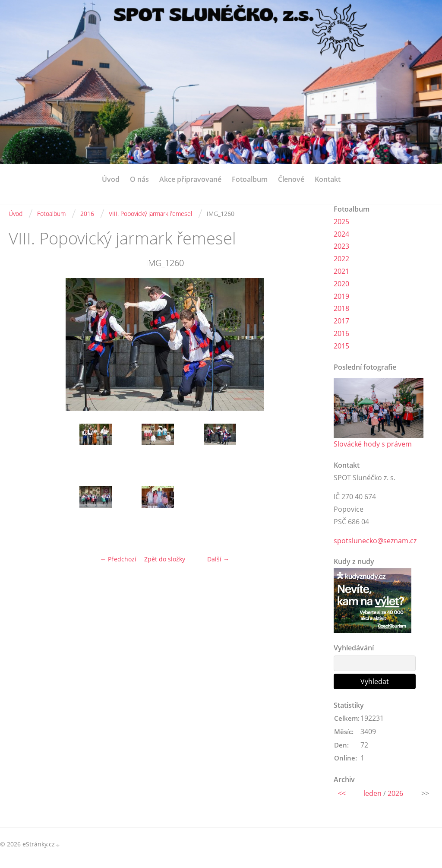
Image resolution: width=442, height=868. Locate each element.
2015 (341, 346)
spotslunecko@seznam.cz (375, 541)
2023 (341, 246)
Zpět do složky (165, 559)
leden (373, 793)
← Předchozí (118, 559)
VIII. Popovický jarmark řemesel (150, 214)
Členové (291, 179)
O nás (139, 179)
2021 (341, 271)
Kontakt (328, 179)
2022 (341, 259)
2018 (341, 308)
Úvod (111, 179)
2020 (341, 284)
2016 (87, 214)
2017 (341, 321)
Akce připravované (190, 179)
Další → (218, 559)
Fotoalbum (250, 179)
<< (342, 793)
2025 (341, 222)
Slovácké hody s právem (373, 444)
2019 (341, 296)
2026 (395, 793)
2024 (341, 234)
